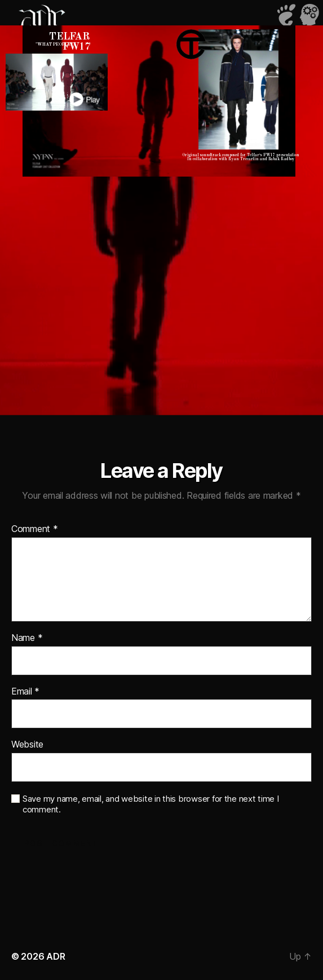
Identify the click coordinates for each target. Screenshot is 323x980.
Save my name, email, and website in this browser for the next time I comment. (151, 804)
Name (27, 638)
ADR (56, 956)
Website (27, 745)
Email (25, 692)
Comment (35, 529)
